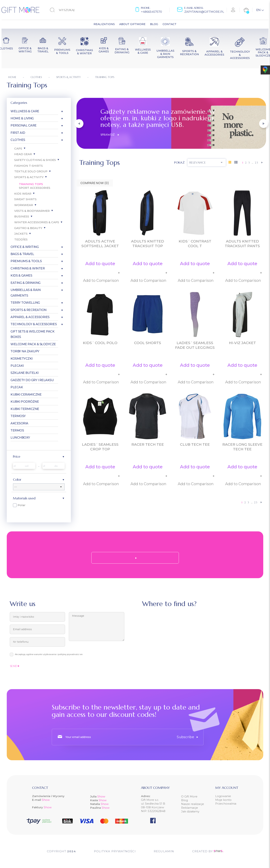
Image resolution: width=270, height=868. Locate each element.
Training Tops (31, 184)
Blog (184, 800)
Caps (18, 148)
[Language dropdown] (260, 10)
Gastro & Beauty (28, 228)
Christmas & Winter (28, 268)
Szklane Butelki (25, 373)
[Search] (73, 10)
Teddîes (21, 239)
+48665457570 (151, 12)
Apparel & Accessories (30, 317)
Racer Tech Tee (148, 444)
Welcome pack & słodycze (33, 344)
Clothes (18, 140)
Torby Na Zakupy (25, 351)
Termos (17, 430)
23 (257, 163)
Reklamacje (190, 808)
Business (22, 216)
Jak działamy (190, 811)
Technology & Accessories (34, 324)
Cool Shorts (148, 343)
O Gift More (189, 796)
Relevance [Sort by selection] (207, 162)
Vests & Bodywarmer (32, 211)
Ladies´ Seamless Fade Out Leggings (195, 345)
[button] (79, 124)
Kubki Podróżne (25, 402)
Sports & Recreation (28, 310)
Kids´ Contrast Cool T (195, 244)
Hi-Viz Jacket (242, 343)
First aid (18, 133)
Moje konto (223, 800)
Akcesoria (19, 423)
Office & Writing (25, 247)
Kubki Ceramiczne (26, 395)
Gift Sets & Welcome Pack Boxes (32, 334)
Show (46, 800)
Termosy (18, 416)
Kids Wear (23, 194)
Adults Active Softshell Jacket (100, 244)
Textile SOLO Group (31, 171)
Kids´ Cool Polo (100, 343)
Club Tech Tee (195, 444)
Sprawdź (110, 135)
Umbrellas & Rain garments (25, 293)
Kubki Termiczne (25, 409)
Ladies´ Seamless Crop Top (100, 447)
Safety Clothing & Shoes (35, 160)
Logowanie (223, 796)
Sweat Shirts (25, 199)
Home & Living (22, 118)
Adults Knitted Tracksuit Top (148, 244)
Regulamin (164, 851)
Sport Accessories (35, 188)
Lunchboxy (20, 438)
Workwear (24, 205)
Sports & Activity (29, 177)
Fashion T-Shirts (28, 166)
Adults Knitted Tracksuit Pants (242, 244)
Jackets (21, 234)
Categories (19, 103)
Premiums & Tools (26, 261)
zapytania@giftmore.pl (204, 12)
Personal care (24, 125)
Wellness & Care (25, 111)
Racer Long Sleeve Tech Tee (242, 447)
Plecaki (17, 366)
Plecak (17, 387)
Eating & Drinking (25, 283)
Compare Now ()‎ (95, 183)
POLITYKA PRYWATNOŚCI (115, 851)
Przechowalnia (226, 804)
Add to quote (100, 264)
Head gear (23, 154)
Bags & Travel (22, 254)
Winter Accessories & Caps (37, 222)
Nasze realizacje (193, 804)
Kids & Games (21, 276)
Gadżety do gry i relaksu (32, 380)
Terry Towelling (25, 303)
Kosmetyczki (22, 359)
